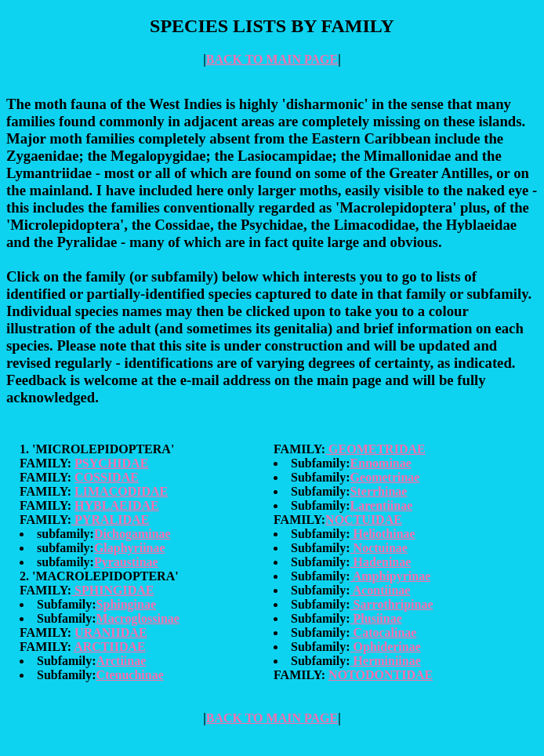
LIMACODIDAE (121, 491)
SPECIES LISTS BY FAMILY (272, 26)
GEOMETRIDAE (375, 449)
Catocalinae (384, 632)
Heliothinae (383, 534)
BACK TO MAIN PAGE (272, 59)
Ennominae (381, 463)
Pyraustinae (126, 562)
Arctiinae (121, 661)
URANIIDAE (111, 632)
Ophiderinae (386, 647)
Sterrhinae (379, 491)
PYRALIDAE (110, 520)
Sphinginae (126, 604)
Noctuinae (379, 548)
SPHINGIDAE (112, 590)
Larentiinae (382, 505)
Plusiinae (376, 618)
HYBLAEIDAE (117, 505)
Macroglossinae (138, 618)
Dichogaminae (132, 534)
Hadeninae (381, 562)
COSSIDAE (107, 477)
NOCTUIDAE (364, 520)
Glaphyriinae (130, 548)
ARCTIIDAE (110, 647)
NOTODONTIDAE (381, 675)
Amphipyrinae (391, 576)
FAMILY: (47, 463)
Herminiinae (386, 661)
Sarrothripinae (392, 604)
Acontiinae (381, 590)
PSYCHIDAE (111, 463)
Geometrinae (385, 477)
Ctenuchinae (130, 675)
